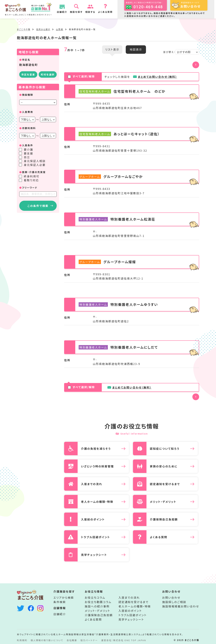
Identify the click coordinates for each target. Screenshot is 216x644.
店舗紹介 (62, 12)
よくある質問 (106, 12)
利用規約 (22, 640)
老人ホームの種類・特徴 (135, 606)
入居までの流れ (129, 597)
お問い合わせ (171, 597)
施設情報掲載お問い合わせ (181, 606)
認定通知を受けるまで (133, 602)
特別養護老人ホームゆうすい (134, 304)
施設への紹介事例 (97, 606)
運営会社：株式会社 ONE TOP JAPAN (124, 640)
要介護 (28, 149)
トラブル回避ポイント (133, 615)
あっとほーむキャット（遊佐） (137, 134)
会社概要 (72, 640)
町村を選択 (48, 74)
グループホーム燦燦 (120, 262)
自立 (27, 157)
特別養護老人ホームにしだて (134, 347)
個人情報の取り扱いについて (47, 640)
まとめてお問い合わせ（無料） (158, 77)
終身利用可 (32, 176)
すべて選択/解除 (82, 77)
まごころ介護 (24, 29)
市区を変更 (28, 74)
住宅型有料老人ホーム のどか (139, 91)
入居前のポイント (130, 611)
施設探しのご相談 (174, 602)
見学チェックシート (131, 619)
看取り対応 (31, 180)
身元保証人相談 (35, 161)
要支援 (28, 153)
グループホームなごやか (123, 177)
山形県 (60, 29)
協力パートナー (89, 640)
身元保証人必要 (35, 165)
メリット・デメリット (97, 611)
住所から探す (43, 29)
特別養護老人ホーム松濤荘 (133, 219)
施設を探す (76, 12)
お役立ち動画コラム (98, 602)
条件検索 (60, 602)
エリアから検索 (64, 597)
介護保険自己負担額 (99, 615)
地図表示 (136, 49)
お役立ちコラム (95, 597)
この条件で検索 (38, 206)
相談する (91, 12)
